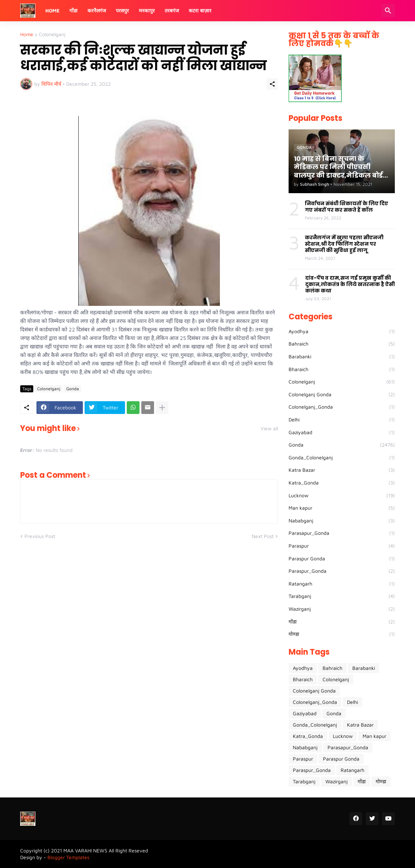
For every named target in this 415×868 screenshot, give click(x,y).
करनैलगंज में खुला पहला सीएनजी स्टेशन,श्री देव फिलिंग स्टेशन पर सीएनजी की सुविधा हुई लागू (344, 244)
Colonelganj (52, 35)
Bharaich (342, 369)
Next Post (263, 536)
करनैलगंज (97, 10)
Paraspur (342, 546)
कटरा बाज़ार (200, 10)
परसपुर (122, 10)
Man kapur (342, 508)
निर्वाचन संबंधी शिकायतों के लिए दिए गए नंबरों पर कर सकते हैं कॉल (346, 207)
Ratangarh (342, 584)
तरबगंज (172, 10)
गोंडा (73, 10)
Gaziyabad (342, 432)
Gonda (73, 389)
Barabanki (342, 357)
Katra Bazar (342, 470)
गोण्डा (342, 634)
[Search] (388, 11)
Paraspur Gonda (342, 559)
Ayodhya (342, 331)
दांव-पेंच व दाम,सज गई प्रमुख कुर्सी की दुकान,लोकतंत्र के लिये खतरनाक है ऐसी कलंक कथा (350, 284)
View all (269, 429)
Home (52, 10)
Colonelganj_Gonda (342, 407)
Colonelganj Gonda (342, 394)
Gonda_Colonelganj (342, 458)
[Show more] (162, 408)
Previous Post (40, 536)
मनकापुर (147, 10)
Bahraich (342, 344)
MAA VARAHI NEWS (85, 850)
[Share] (272, 84)
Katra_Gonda (342, 483)
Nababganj (342, 521)
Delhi (342, 420)
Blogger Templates (68, 857)
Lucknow (342, 495)
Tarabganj (342, 596)
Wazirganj (342, 609)
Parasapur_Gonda (342, 533)
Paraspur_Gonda (342, 571)
